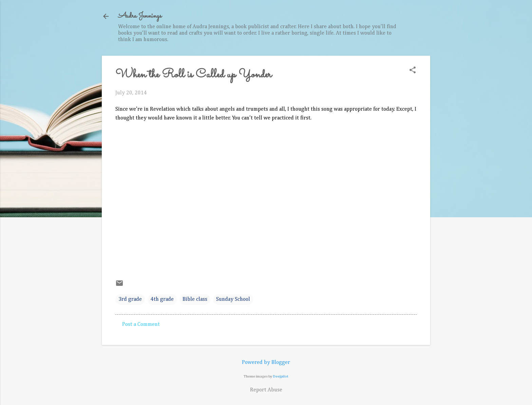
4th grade (162, 299)
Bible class (195, 299)
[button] (413, 71)
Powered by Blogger (266, 363)
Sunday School (233, 299)
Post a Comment (141, 325)
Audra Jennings (140, 16)
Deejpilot (281, 376)
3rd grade (130, 299)
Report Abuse (266, 390)
